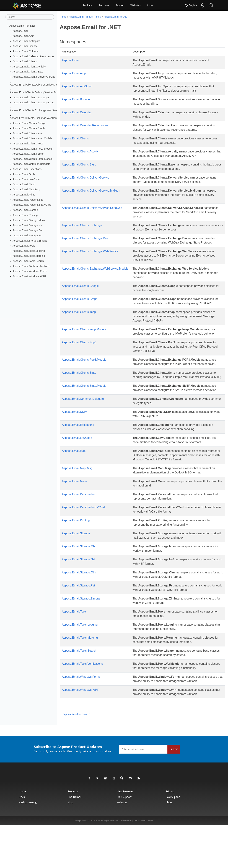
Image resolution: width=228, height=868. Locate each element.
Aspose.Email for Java (77, 757)
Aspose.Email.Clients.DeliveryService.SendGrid (37, 92)
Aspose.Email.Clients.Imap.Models (32, 138)
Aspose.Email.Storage (25, 210)
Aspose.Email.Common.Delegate (32, 164)
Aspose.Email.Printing (25, 215)
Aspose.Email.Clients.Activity (29, 67)
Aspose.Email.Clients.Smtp (28, 154)
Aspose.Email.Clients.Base (28, 72)
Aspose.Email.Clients (25, 61)
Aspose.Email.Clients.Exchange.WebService (35, 110)
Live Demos (75, 840)
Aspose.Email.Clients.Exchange (31, 97)
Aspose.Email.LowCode (26, 179)
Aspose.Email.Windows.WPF (29, 276)
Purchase (104, 5)
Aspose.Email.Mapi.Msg (26, 189)
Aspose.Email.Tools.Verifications (31, 266)
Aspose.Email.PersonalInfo (28, 200)
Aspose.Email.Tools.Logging (29, 251)
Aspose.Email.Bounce (25, 46)
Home (63, 17)
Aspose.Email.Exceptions (27, 169)
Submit (174, 792)
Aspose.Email (20, 31)
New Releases (125, 834)
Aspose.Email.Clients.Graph (29, 128)
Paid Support (173, 840)
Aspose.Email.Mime (24, 195)
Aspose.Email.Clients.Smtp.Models (33, 159)
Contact (149, 863)
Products (88, 5)
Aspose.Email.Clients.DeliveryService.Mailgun (36, 84)
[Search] (30, 17)
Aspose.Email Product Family (85, 17)
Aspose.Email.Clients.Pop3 (28, 144)
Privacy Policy (127, 863)
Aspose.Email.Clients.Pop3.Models (33, 149)
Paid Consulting (28, 845)
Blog (70, 845)
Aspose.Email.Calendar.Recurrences (34, 56)
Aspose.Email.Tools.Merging (29, 256)
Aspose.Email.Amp (24, 36)
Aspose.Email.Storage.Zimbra (30, 240)
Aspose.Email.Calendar (26, 51)
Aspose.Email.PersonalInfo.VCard (32, 205)
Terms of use (140, 863)
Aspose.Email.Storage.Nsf (28, 225)
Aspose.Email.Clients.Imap (28, 133)
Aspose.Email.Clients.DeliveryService (34, 77)
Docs (22, 840)
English (191, 5)
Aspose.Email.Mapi (24, 184)
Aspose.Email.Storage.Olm (28, 230)
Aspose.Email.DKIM (24, 174)
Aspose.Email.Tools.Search (28, 261)
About (150, 5)
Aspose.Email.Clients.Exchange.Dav (33, 102)
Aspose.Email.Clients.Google (29, 123)
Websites (135, 5)
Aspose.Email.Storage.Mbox (29, 220)
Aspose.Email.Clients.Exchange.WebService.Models (40, 118)
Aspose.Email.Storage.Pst (28, 235)
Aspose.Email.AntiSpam (26, 41)
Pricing (169, 834)
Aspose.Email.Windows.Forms (30, 271)
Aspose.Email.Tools (24, 246)
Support (120, 5)
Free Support (124, 840)
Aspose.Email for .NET (22, 26)
